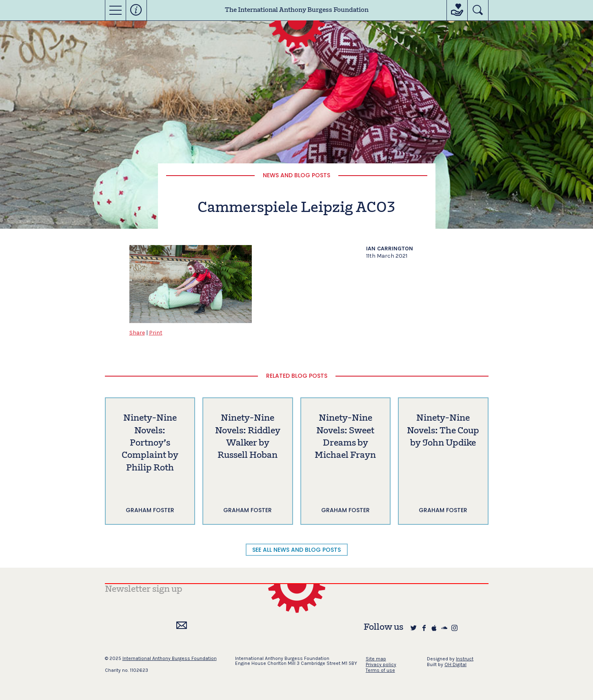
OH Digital (455, 664)
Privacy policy (381, 664)
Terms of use (380, 670)
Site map (376, 659)
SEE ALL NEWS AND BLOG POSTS (296, 550)
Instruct (465, 659)
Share (137, 333)
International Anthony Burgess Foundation (170, 658)
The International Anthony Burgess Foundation (297, 10)
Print (156, 333)
